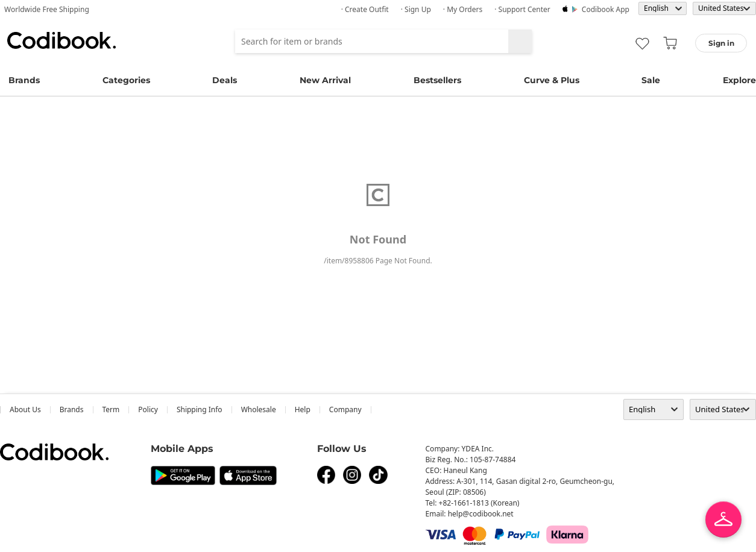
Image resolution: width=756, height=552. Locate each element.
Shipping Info (200, 409)
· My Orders (463, 9)
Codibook (61, 40)
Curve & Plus (552, 80)
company (345, 409)
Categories (126, 80)
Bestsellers (437, 80)
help (303, 409)
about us (25, 409)
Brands (24, 80)
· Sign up (416, 9)
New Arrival (325, 80)
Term (111, 409)
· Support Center (522, 9)
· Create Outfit (365, 9)
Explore (739, 80)
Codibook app (606, 9)
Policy (148, 409)
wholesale (259, 409)
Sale (651, 80)
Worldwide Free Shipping (47, 9)
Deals (225, 80)
